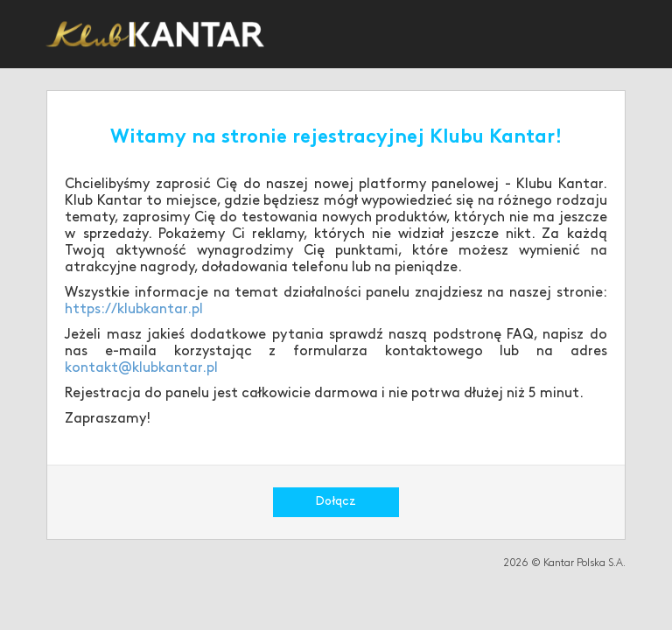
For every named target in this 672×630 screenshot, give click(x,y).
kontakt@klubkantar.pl (141, 368)
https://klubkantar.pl (134, 310)
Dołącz (336, 502)
